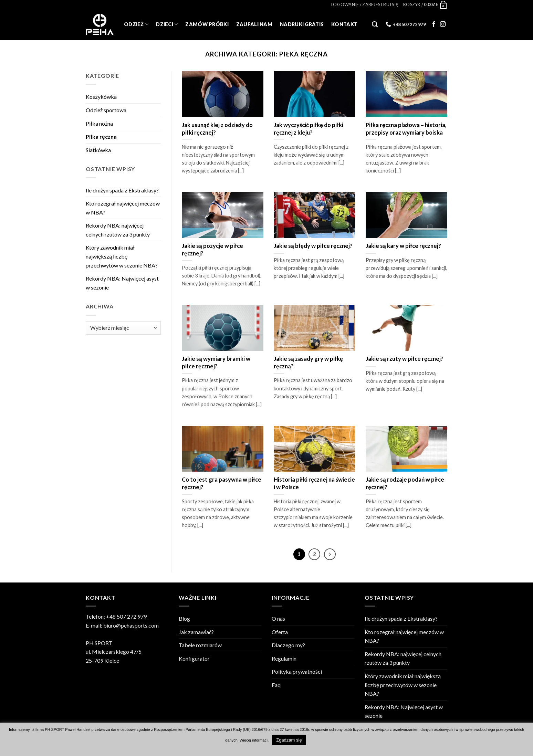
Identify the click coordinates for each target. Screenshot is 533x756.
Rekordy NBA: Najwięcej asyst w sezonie (122, 283)
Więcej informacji (254, 740)
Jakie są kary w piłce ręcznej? (403, 246)
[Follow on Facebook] (434, 24)
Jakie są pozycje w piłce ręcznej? (212, 250)
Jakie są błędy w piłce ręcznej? (313, 246)
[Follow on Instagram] (443, 24)
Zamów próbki (207, 24)
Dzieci (167, 24)
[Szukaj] (375, 25)
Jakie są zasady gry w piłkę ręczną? (308, 363)
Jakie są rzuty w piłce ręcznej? (405, 359)
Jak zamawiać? (196, 632)
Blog (184, 618)
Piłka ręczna (101, 136)
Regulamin (284, 658)
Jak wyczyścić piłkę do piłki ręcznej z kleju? (309, 129)
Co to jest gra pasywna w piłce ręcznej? (222, 483)
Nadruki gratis (302, 24)
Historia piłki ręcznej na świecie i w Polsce (314, 483)
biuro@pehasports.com (131, 625)
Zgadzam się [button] (289, 740)
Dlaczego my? (288, 645)
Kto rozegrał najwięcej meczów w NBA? (123, 208)
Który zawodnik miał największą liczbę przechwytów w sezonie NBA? (122, 256)
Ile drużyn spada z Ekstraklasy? (122, 190)
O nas (278, 618)
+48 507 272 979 (126, 616)
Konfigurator (194, 658)
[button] (365, 4)
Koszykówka (101, 97)
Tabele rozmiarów (200, 645)
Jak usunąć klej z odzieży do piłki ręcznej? (217, 129)
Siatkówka (98, 150)
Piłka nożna (99, 123)
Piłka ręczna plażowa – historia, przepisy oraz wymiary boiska (406, 129)
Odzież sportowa (106, 110)
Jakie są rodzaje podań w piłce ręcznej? (405, 483)
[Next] (330, 554)
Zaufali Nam (254, 24)
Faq (276, 685)
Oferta (280, 632)
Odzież (136, 24)
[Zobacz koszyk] (425, 4)
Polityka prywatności (297, 671)
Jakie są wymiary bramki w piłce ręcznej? (216, 363)
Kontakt (344, 24)
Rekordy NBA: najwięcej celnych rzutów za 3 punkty (118, 230)
